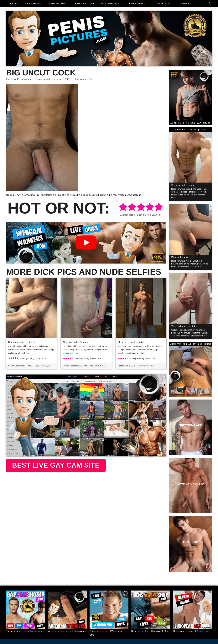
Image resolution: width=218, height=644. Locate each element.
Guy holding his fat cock (75, 342)
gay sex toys (143, 631)
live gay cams (37, 631)
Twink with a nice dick (183, 326)
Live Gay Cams (59, 3)
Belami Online (204, 631)
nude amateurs (62, 631)
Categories (34, 3)
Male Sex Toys (86, 3)
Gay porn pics (140, 3)
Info (186, 3)
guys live (104, 631)
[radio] (123, 207)
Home (15, 3)
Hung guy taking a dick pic (22, 342)
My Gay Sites (165, 3)
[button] (210, 3)
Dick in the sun (179, 257)
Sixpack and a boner (183, 185)
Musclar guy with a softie (131, 342)
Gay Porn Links (113, 3)
